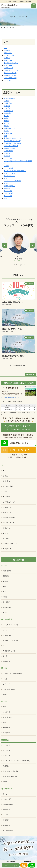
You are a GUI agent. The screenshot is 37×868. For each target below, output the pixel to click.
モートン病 (8, 191)
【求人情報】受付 (10, 78)
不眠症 (6, 121)
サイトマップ (9, 80)
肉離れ (6, 118)
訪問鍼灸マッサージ (11, 70)
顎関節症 (7, 188)
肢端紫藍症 (8, 103)
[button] (5, 245)
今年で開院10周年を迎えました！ (16, 302)
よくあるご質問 (9, 55)
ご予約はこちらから (11, 63)
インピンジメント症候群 (13, 181)
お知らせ (6, 533)
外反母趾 (7, 156)
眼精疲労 (7, 153)
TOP (2, 28)
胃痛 (5, 136)
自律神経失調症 (9, 148)
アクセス (7, 58)
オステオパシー (9, 65)
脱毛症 (6, 101)
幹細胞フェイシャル (11, 75)
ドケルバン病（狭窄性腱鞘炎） (15, 171)
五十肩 (6, 116)
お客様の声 (8, 60)
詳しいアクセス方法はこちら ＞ (10, 398)
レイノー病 (8, 158)
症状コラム (7, 528)
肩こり (6, 131)
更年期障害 (8, 113)
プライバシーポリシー (10, 544)
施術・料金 (8, 53)
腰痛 (5, 198)
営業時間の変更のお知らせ (13, 329)
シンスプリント (9, 176)
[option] (18, 249)
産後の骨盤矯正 (9, 186)
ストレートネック (10, 173)
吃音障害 (7, 106)
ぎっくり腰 (8, 196)
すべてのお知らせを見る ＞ (18, 366)
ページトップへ (30, 375)
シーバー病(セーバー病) (12, 141)
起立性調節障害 (9, 98)
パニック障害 (9, 168)
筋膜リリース (9, 68)
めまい (6, 123)
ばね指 (6, 166)
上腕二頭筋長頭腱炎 (11, 146)
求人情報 (6, 538)
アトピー (7, 183)
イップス (7, 108)
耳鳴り (6, 126)
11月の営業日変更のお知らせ (14, 356)
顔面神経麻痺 (9, 111)
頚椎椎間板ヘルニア (11, 128)
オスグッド (8, 178)
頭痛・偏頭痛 (9, 193)
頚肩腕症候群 (9, 151)
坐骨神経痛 (8, 133)
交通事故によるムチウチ (13, 138)
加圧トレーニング (10, 73)
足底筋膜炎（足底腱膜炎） (13, 143)
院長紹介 (7, 50)
